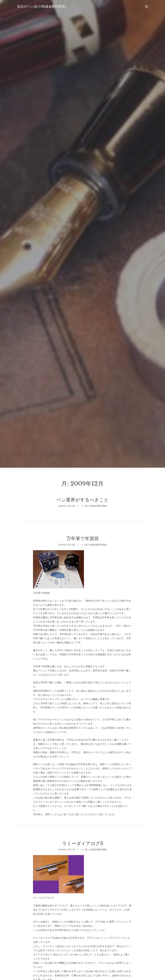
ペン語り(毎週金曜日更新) (94, 506)
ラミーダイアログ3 (83, 843)
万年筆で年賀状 (83, 538)
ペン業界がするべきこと (83, 500)
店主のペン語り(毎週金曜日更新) (42, 6)
